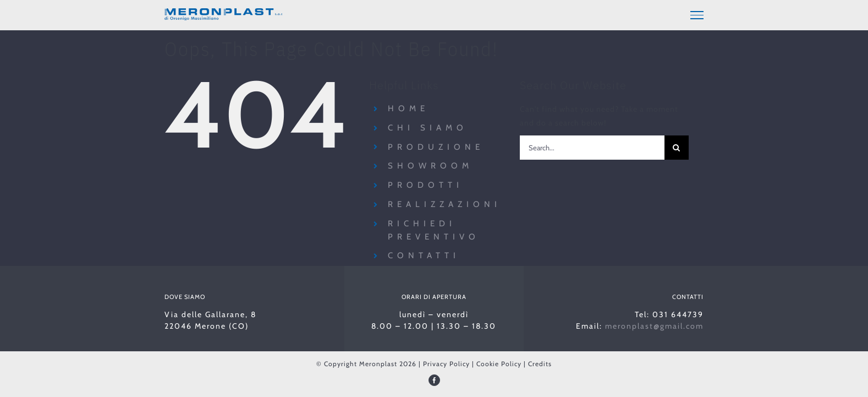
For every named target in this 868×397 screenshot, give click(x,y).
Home (408, 107)
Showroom (430, 164)
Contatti (424, 254)
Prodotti (425, 183)
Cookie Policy (499, 362)
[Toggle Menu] (697, 15)
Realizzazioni (444, 203)
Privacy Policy (446, 362)
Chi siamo (428, 126)
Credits (540, 362)
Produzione (436, 145)
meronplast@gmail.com (654, 324)
